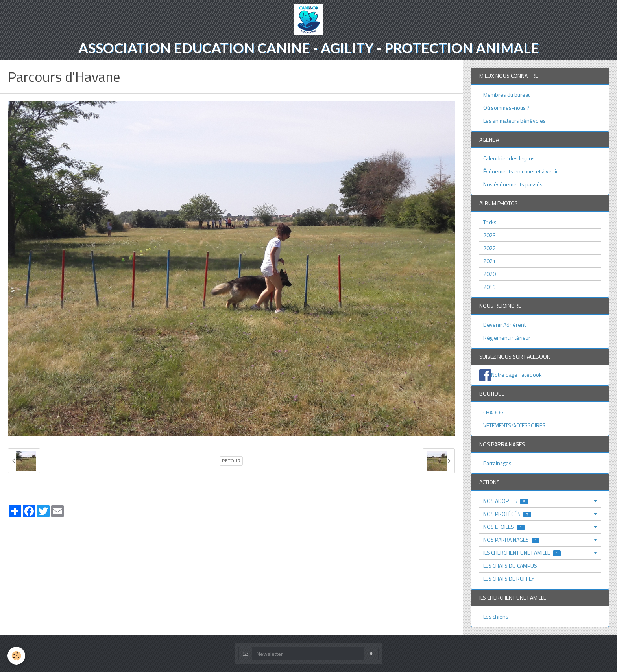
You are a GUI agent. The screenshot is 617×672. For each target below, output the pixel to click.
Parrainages (497, 463)
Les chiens (496, 616)
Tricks (490, 222)
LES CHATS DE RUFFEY (509, 579)
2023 (490, 235)
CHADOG (493, 412)
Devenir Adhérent (504, 325)
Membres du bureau (507, 95)
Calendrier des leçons (509, 158)
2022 (490, 248)
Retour (231, 461)
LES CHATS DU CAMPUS (510, 566)
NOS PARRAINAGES (511, 540)
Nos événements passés (513, 184)
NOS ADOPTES (506, 501)
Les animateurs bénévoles (514, 121)
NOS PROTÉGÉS (507, 514)
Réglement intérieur (507, 338)
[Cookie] (17, 656)
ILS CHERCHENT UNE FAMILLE (522, 553)
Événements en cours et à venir (521, 171)
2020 (490, 274)
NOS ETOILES (504, 527)
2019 (490, 287)
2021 (490, 261)
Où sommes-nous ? (506, 108)
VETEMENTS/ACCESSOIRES (514, 425)
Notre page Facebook (516, 375)
